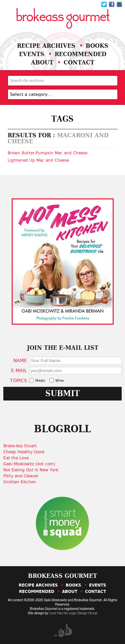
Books (97, 46)
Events (32, 54)
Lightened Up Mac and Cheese (38, 160)
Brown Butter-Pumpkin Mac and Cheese (47, 153)
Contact (79, 62)
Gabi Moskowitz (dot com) (29, 464)
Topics (18, 380)
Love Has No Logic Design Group (73, 613)
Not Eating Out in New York (31, 470)
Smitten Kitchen (20, 482)
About (42, 62)
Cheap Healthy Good (24, 452)
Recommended (80, 54)
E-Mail (19, 370)
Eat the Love (16, 458)
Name (20, 360)
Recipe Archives (46, 46)
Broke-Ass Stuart (20, 446)
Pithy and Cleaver (21, 476)
